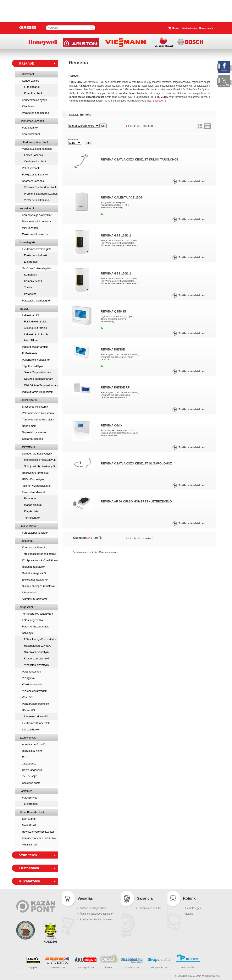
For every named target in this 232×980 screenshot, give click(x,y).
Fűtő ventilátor (28, 526)
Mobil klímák (29, 845)
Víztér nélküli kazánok (37, 200)
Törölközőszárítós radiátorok (39, 554)
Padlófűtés (26, 791)
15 (138, 126)
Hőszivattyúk (27, 447)
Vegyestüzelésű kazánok (37, 149)
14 (135, 126)
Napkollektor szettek (34, 432)
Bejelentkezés (189, 28)
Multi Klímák (29, 825)
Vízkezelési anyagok (34, 691)
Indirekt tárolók (31, 315)
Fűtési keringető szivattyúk (40, 639)
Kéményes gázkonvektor (37, 215)
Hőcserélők (29, 710)
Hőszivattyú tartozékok (36, 473)
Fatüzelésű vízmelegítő (36, 301)
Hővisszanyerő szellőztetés (38, 832)
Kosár (176, 28)
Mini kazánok (30, 228)
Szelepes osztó (31, 783)
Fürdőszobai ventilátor (35, 533)
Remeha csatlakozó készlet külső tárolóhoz (140, 159)
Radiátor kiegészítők (34, 573)
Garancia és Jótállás (150, 908)
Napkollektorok (28, 400)
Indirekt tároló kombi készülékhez (36, 337)
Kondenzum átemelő (36, 658)
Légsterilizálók (31, 729)
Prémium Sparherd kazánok (41, 194)
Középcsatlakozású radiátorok (40, 560)
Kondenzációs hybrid (35, 100)
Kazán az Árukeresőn (58, 963)
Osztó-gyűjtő (30, 776)
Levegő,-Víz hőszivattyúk (37, 454)
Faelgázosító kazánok (35, 175)
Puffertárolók (30, 353)
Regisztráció (206, 28)
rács (200, 126)
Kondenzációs (31, 81)
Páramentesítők (31, 672)
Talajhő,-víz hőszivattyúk (37, 486)
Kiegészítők (31, 511)
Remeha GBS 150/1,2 (116, 273)
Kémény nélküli (33, 281)
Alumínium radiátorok (35, 599)
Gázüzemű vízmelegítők (36, 268)
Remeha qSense (114, 311)
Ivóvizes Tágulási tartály (38, 379)
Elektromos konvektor (35, 234)
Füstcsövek (29, 868)
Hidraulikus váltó (32, 751)
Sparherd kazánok (33, 181)
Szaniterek (28, 855)
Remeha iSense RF (115, 387)
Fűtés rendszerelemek (35, 627)
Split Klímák (29, 819)
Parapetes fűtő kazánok (36, 113)
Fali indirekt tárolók (35, 322)
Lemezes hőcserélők (36, 716)
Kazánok (26, 63)
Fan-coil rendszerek (34, 492)
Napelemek (29, 426)
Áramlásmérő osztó (34, 744)
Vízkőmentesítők (32, 684)
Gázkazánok (27, 74)
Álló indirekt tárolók (35, 328)
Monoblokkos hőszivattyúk (40, 460)
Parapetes (30, 294)
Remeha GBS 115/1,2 (116, 235)
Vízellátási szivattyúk (37, 665)
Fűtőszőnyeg (30, 798)
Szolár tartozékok (32, 439)
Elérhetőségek (193, 908)
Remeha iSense (113, 349)
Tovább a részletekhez (192, 181)
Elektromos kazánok (32, 121)
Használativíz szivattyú (38, 646)
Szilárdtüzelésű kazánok (34, 142)
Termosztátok (32, 518)
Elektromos (31, 262)
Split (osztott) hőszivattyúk (40, 466)
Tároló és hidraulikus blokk (38, 420)
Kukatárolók (29, 881)
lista (208, 126)
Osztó (26, 757)
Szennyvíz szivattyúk (37, 652)
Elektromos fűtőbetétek (36, 723)
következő (148, 126)
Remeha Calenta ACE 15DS (122, 197)
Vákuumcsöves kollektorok (38, 413)
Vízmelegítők (27, 242)
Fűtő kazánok (32, 87)
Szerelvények (28, 738)
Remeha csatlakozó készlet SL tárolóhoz (136, 463)
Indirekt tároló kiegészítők (37, 392)
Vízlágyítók (29, 678)
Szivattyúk (28, 633)
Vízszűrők (28, 697)
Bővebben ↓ (159, 101)
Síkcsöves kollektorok (35, 407)
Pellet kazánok (31, 168)
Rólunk (189, 914)
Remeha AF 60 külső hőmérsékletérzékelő (136, 501)
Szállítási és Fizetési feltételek (96, 920)
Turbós (28, 287)
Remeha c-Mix (112, 425)
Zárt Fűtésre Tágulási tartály (41, 385)
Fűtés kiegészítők (32, 620)
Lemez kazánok (34, 155)
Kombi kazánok (33, 93)
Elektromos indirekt (36, 255)
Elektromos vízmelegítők (37, 249)
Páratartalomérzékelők (35, 704)
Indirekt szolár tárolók (35, 347)
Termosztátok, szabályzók (37, 614)
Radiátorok (26, 541)
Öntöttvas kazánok (35, 161)
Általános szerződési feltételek (96, 914)
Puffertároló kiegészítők (36, 360)
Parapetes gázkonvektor (37, 221)
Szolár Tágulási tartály (37, 372)
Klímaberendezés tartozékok (39, 838)
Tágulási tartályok (33, 366)
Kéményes (28, 106)
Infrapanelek (29, 592)
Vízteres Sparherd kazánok (40, 187)
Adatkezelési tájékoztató (93, 908)
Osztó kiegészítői (32, 770)
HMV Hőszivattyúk (33, 479)
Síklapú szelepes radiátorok (39, 586)
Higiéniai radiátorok (34, 567)
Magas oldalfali (33, 505)
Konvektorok (27, 208)
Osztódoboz (29, 764)
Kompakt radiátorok (34, 547)
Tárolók (24, 309)
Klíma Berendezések (32, 812)
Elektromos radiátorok (35, 580)
